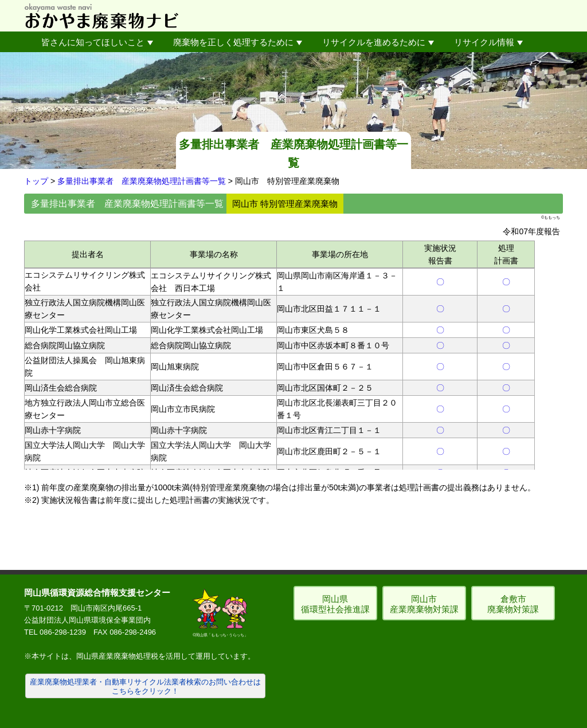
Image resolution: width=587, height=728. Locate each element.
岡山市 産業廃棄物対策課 (424, 604)
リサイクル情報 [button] (488, 42)
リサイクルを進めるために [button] (378, 42)
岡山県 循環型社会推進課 (335, 604)
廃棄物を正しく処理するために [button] (238, 42)
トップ (36, 181)
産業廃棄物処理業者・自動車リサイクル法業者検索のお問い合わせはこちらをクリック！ (145, 686)
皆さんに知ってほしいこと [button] (97, 42)
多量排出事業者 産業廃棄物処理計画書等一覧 (142, 181)
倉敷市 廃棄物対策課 (513, 604)
